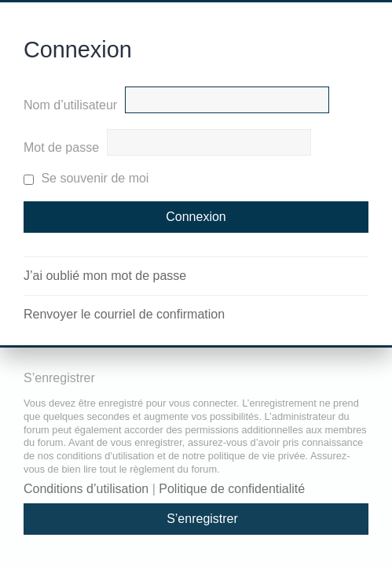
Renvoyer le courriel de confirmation (124, 314)
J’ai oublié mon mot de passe (105, 276)
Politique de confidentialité (232, 489)
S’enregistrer (202, 519)
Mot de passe (61, 147)
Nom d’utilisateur (70, 105)
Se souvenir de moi (86, 178)
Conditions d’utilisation (86, 489)
